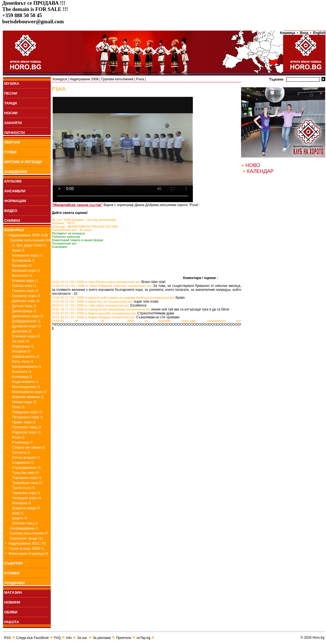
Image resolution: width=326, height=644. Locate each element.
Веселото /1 (22, 276)
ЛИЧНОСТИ (14, 133)
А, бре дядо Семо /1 (29, 245)
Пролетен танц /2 (27, 427)
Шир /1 (18, 513)
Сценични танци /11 (27, 538)
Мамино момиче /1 (28, 397)
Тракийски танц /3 (27, 483)
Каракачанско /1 (26, 356)
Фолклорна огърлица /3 (28, 553)
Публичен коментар (66, 237)
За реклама (102, 638)
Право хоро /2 (24, 422)
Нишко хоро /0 (24, 402)
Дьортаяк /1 (22, 331)
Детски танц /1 (24, 306)
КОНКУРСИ (14, 230)
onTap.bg (143, 638)
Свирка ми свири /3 (28, 447)
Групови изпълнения (117, 79)
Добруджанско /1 (26, 321)
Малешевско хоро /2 (29, 392)
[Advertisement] (117, 271)
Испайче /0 (21, 351)
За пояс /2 (21, 341)
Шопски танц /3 (25, 523)
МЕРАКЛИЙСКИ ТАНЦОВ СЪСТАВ (93, 227)
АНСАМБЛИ (15, 191)
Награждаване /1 (24, 528)
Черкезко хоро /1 (26, 493)
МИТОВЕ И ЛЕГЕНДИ (23, 162)
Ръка (140, 79)
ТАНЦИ (11, 103)
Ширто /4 (20, 518)
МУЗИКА (12, 84)
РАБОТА (12, 622)
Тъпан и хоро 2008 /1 (26, 548)
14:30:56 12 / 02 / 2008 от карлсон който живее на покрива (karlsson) (101, 298)
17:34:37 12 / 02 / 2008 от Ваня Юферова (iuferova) (89, 286)
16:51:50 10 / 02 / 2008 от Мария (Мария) (81, 317)
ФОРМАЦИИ (15, 201)
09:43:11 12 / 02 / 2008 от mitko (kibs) (78, 305)
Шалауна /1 (22, 503)
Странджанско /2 (26, 468)
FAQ (57, 638)
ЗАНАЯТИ (13, 123)
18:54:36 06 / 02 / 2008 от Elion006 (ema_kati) (124, 321)
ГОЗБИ (10, 152)
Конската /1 (22, 372)
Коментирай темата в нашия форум (78, 240)
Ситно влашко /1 (26, 457)
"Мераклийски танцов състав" (77, 205)
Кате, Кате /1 (23, 361)
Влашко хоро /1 (25, 281)
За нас (82, 638)
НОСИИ (11, 113)
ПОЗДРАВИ (14, 583)
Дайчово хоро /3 (26, 301)
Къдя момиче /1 (25, 382)
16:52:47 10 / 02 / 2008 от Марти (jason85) (82, 313)
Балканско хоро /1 (27, 255)
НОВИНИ (12, 602)
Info (69, 638)
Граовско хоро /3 (26, 296)
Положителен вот (64, 243)
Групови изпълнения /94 (30, 240)
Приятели (124, 638)
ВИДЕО (11, 211)
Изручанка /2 (23, 346)
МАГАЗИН (13, 592)
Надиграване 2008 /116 (28, 235)
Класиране (60, 247)
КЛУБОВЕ (13, 181)
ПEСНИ (11, 93)
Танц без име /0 (25, 473)
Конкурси (60, 79)
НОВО (253, 165)
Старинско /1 (23, 463)
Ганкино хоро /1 (25, 291)
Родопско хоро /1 (26, 432)
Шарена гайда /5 (26, 508)
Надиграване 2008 (84, 79)
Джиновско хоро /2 (28, 316)
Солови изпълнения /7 (29, 533)
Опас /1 (18, 407)
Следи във (33, 638)
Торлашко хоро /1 (27, 478)
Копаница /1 (22, 377)
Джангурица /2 (24, 311)
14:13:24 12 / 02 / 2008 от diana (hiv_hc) (80, 302)
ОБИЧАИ (12, 142)
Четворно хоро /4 (26, 498)
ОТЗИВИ (12, 573)
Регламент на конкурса (68, 233)
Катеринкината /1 (27, 366)
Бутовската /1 (23, 260)
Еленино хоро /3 (26, 336)
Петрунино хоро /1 (28, 417)
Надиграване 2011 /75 (27, 543)
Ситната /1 (21, 452)
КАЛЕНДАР (260, 171)
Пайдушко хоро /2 (27, 412)
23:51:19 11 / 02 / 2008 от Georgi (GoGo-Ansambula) (89, 309)
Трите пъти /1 (23, 488)
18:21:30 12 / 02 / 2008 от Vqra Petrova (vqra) (84, 282)
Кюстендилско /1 (26, 387)
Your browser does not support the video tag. (123, 149)
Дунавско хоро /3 (26, 326)
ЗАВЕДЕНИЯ (16, 172)
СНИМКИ (12, 221)
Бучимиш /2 (22, 265)
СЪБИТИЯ (13, 563)
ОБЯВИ (11, 612)
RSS (7, 638)
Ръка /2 (18, 437)
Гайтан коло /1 (24, 286)
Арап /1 (18, 250)
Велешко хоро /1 (26, 270)
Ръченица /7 (22, 442)
